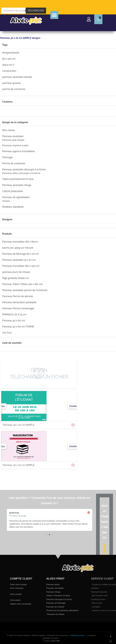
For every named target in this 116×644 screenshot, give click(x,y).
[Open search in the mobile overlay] (24, 11)
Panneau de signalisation (16, 197)
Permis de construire (14, 164)
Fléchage (7, 157)
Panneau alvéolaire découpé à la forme (24, 170)
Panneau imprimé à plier (15, 145)
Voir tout (7, 333)
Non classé (8, 130)
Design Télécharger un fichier (39, 373)
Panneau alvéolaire (13, 136)
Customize (75, 406)
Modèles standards (13, 207)
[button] (54, 15)
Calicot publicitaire (13, 191)
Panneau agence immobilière (19, 151)
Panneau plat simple (13, 140)
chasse (6, 201)
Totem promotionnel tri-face (18, 179)
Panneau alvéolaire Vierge (17, 185)
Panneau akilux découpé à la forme (21, 173)
